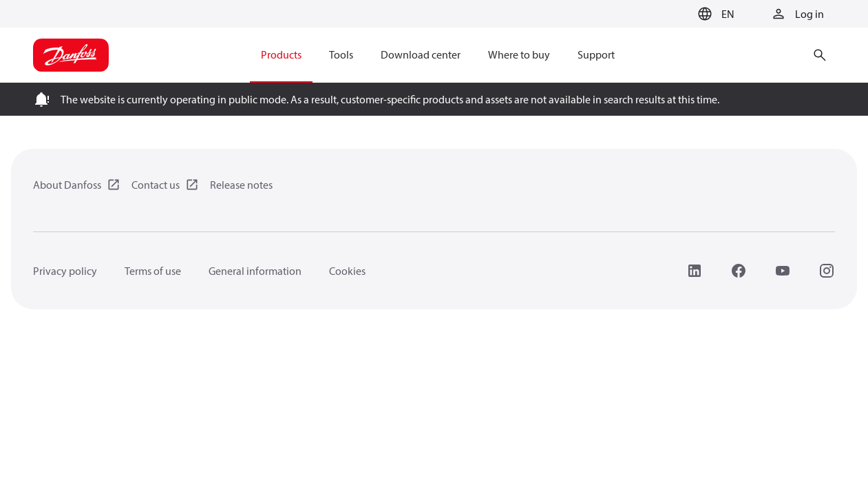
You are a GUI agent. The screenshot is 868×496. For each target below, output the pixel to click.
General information (255, 271)
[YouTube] (783, 271)
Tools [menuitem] (341, 54)
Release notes (241, 185)
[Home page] (71, 55)
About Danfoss (67, 185)
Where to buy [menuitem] (519, 54)
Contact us (156, 185)
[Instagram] (827, 271)
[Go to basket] (670, 14)
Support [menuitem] (596, 54)
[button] (714, 14)
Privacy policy (65, 271)
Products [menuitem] (281, 54)
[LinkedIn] (695, 271)
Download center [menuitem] (421, 54)
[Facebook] (739, 271)
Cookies (347, 271)
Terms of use (153, 271)
